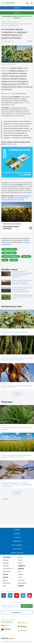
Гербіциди (6, 560)
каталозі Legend (26, 193)
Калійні (20, 577)
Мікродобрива (22, 583)
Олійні (4, 586)
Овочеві (20, 563)
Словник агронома (17, 553)
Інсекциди (6, 566)
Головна (4, 22)
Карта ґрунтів (17, 549)
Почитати (17, 537)
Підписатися (27, 606)
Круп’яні (20, 557)
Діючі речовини (17, 545)
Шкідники (21, 566)
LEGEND (14, 260)
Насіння (15, 22)
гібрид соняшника (9, 249)
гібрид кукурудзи (9, 253)
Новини (10, 22)
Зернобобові (6, 583)
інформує (9, 94)
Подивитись (17, 541)
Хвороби (21, 586)
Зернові (5, 580)
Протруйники (7, 572)
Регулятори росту (8, 569)
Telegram (4, 242)
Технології (17, 534)
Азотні (20, 572)
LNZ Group (6, 68)
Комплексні (21, 580)
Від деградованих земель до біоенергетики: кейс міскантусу (17, 17)
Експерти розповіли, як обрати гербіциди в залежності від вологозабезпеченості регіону (16, 198)
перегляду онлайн (10, 144)
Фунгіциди (6, 563)
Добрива (21, 569)
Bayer (27, 187)
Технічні (20, 560)
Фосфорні (21, 574)
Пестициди (7, 557)
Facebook (26, 240)
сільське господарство (11, 256)
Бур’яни (5, 574)
